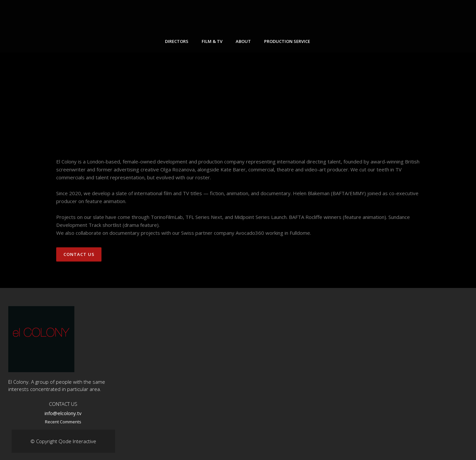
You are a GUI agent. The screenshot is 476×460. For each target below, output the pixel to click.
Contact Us (79, 254)
